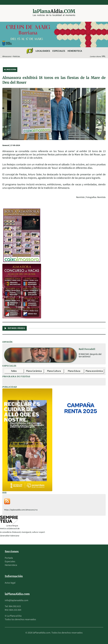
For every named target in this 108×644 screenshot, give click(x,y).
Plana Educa (74, 371)
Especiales (59, 51)
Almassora (7, 56)
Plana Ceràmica (34, 371)
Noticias (17, 56)
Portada (9, 558)
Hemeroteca (75, 51)
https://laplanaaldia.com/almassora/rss (21, 510)
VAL (104, 56)
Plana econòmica (94, 371)
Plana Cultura (54, 371)
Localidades (43, 51)
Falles (14, 371)
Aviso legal (10, 583)
